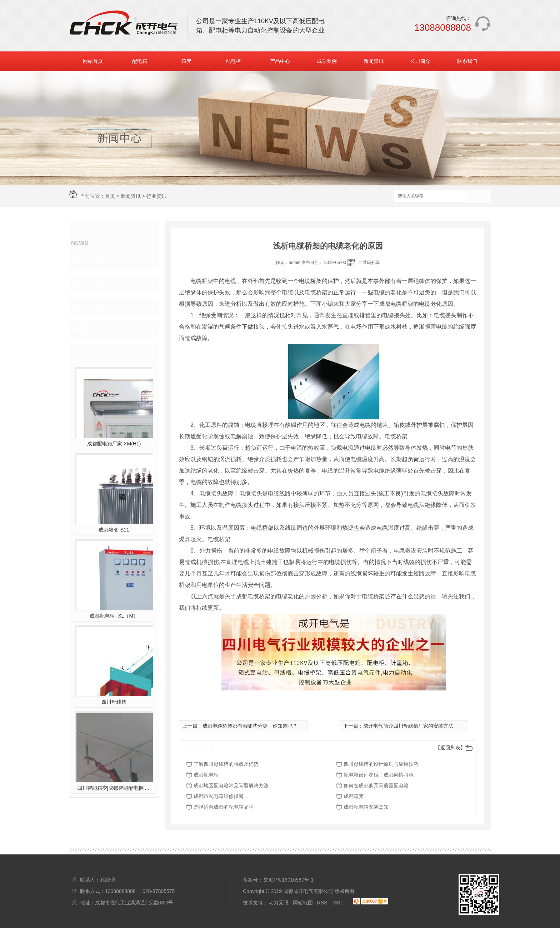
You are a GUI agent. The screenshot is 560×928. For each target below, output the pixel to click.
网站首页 (93, 61)
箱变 (186, 61)
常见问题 (93, 306)
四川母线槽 (114, 702)
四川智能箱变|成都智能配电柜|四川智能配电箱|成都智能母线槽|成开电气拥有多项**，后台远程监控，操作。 (114, 788)
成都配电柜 (206, 775)
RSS (323, 903)
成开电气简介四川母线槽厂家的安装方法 (408, 726)
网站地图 (303, 903)
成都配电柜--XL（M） (114, 616)
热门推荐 (93, 352)
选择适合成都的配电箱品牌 (224, 807)
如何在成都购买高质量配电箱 (376, 785)
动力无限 (279, 903)
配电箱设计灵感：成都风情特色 (379, 775)
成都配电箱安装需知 (366, 807)
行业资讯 (156, 196)
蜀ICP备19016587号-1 (289, 880)
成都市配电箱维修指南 (219, 796)
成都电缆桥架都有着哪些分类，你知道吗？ (250, 726)
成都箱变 (354, 796)
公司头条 (93, 261)
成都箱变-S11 (114, 530)
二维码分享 (369, 263)
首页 (110, 196)
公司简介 (420, 61)
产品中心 (280, 61)
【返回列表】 (450, 748)
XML (339, 903)
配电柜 (233, 61)
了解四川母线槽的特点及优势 (226, 764)
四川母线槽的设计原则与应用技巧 (381, 764)
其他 (86, 329)
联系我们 (467, 61)
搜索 (478, 197)
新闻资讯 (374, 61)
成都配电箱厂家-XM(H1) (114, 444)
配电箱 (140, 61)
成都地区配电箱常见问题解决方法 (231, 785)
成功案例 (327, 61)
